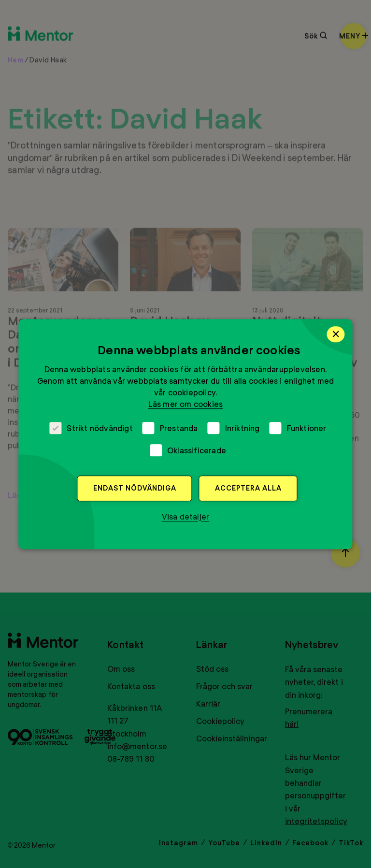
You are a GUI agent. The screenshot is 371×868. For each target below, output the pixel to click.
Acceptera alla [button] (248, 488)
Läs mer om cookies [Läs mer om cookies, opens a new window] (186, 404)
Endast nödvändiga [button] (135, 488)
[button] (186, 517)
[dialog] (185, 434)
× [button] (336, 334)
